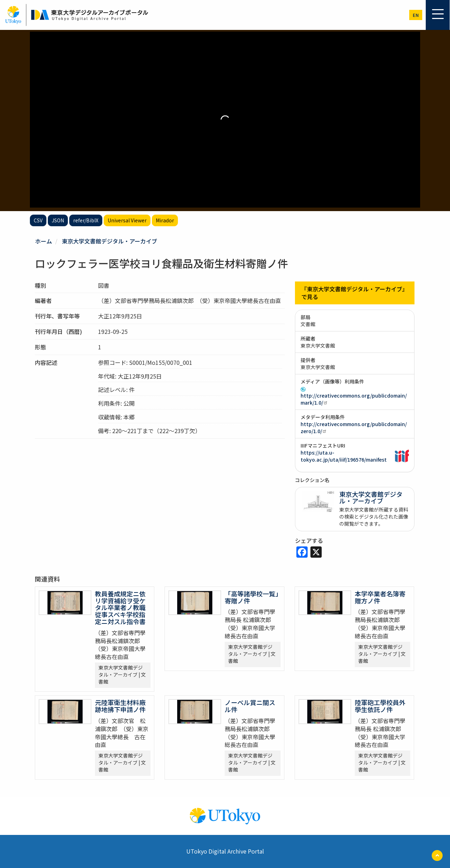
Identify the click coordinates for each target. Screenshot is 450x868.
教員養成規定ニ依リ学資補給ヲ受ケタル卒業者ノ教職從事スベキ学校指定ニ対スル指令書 (120, 607)
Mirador (165, 220)
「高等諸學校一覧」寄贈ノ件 (252, 597)
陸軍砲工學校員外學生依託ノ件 (380, 706)
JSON (58, 220)
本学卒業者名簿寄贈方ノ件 (380, 597)
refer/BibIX (86, 220)
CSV (38, 220)
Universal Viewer (127, 220)
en (416, 15)
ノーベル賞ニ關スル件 (250, 706)
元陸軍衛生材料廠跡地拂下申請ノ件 (120, 706)
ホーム (44, 241)
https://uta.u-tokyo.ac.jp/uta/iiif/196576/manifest (344, 456)
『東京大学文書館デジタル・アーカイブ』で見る (355, 293)
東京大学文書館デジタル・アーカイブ (110, 241)
